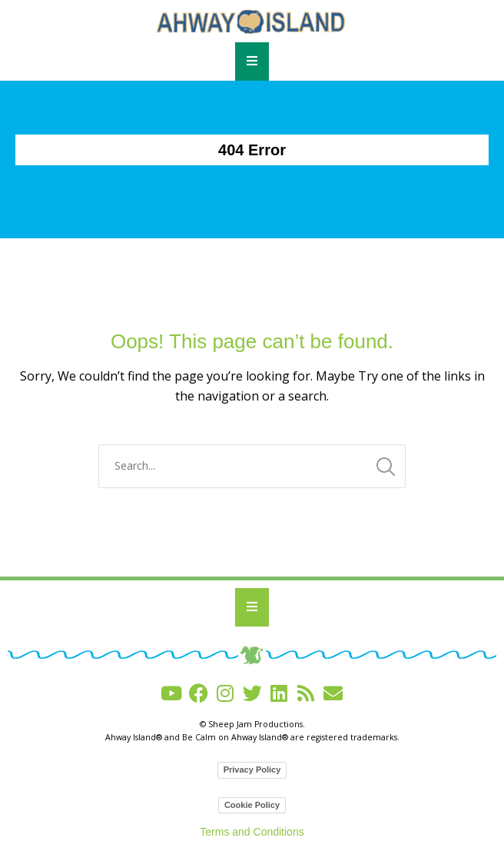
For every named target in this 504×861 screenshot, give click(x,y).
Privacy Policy (252, 770)
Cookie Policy (252, 805)
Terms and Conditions (252, 832)
